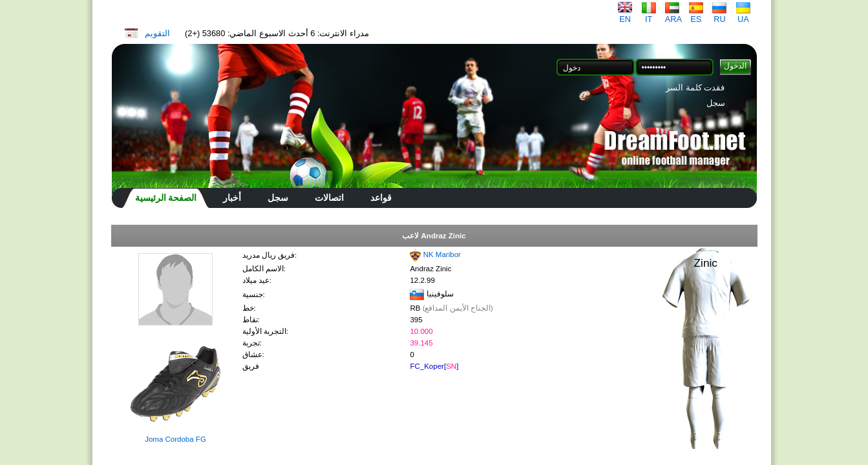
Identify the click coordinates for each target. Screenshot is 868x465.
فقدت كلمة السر (695, 88)
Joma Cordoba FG (175, 439)
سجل (716, 103)
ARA (673, 15)
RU (719, 15)
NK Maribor (442, 254)
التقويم (157, 33)
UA (743, 15)
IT (649, 15)
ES (696, 15)
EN (625, 15)
